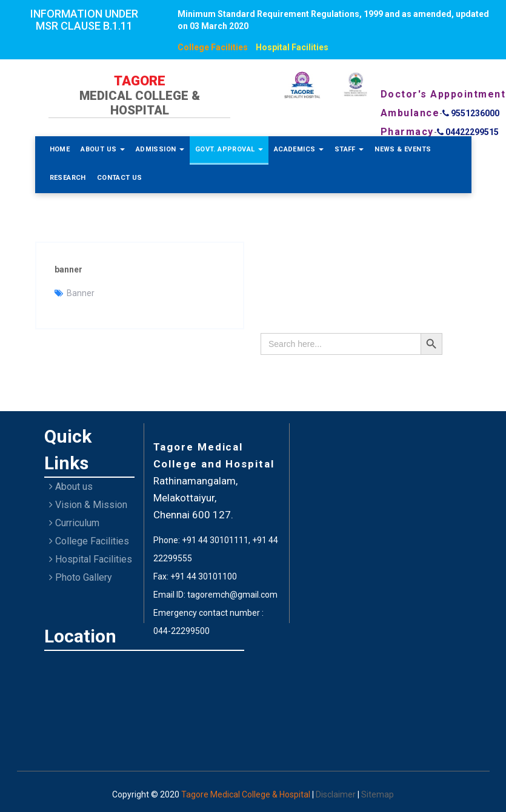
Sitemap (378, 794)
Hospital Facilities (292, 47)
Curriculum (74, 523)
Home (60, 149)
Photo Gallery (81, 577)
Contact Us (120, 178)
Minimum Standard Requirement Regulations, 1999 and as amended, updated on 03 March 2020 (333, 20)
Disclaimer (337, 794)
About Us (103, 149)
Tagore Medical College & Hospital (247, 794)
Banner (81, 293)
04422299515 (468, 132)
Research (68, 178)
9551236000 (471, 113)
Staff (349, 149)
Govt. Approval (229, 149)
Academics (299, 149)
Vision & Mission (88, 505)
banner (68, 269)
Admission (160, 149)
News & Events (403, 149)
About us (71, 487)
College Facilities (213, 47)
